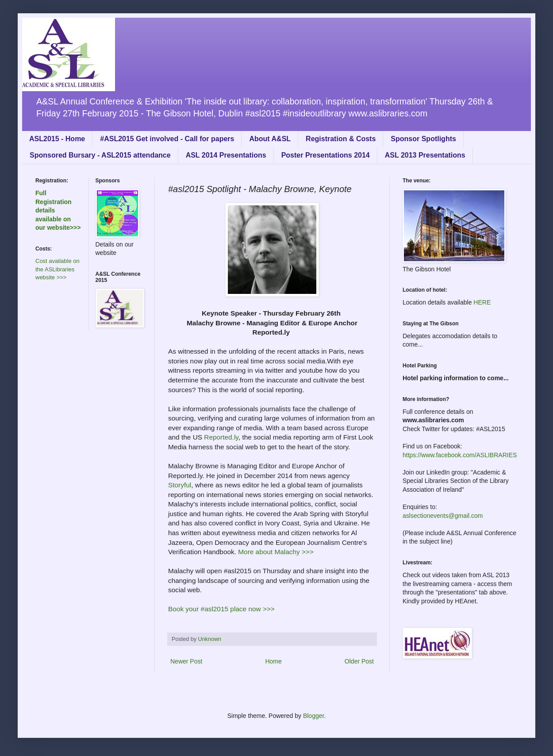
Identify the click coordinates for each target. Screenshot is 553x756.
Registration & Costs (341, 139)
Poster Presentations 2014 (326, 155)
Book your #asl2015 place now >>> (222, 609)
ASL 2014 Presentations (226, 155)
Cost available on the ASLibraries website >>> (58, 269)
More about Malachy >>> (276, 552)
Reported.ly (221, 437)
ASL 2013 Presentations (425, 155)
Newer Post (186, 661)
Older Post (359, 661)
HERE (482, 302)
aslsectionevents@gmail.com (443, 516)
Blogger (313, 716)
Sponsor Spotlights (423, 139)
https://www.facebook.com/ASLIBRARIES (460, 455)
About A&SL (270, 139)
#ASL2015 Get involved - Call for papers (167, 139)
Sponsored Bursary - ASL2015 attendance (100, 155)
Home (273, 661)
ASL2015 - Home (57, 139)
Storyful (180, 485)
